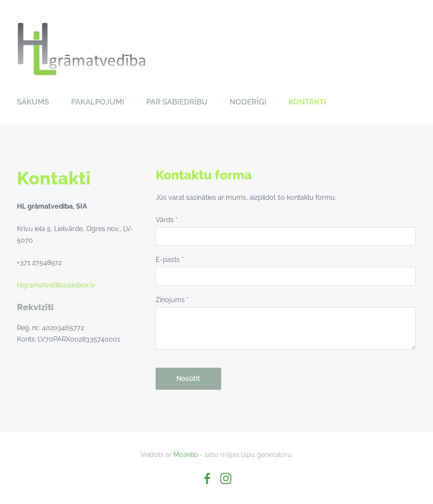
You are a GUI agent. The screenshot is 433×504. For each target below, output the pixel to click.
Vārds (167, 220)
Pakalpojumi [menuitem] (98, 102)
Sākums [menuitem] (33, 102)
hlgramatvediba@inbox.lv (56, 285)
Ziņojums (172, 300)
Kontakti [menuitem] (307, 102)
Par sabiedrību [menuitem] (177, 102)
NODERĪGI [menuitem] (248, 102)
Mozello (186, 455)
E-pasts (170, 260)
